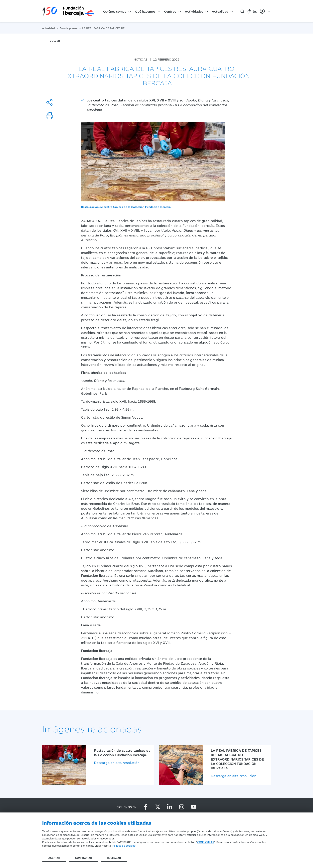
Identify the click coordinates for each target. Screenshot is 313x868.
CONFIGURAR (206, 842)
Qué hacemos (145, 11)
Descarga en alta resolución (117, 763)
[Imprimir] (49, 116)
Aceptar (54, 858)
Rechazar (114, 858)
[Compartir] (49, 102)
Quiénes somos (115, 11)
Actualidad (220, 11)
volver (55, 41)
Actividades (194, 11)
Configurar (84, 858)
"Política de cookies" (124, 845)
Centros (170, 11)
